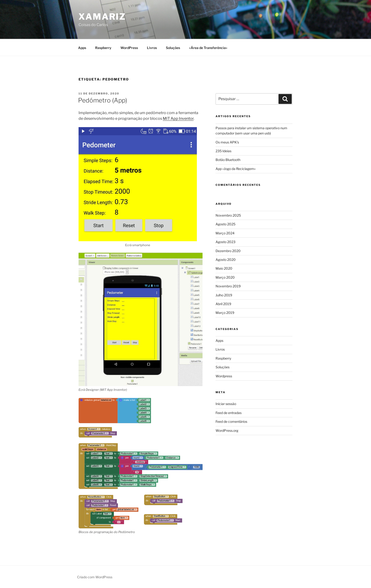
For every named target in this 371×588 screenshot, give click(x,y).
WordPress (129, 48)
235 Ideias (223, 151)
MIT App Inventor (178, 118)
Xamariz (102, 17)
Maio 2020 (224, 268)
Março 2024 (225, 233)
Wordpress (224, 376)
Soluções (173, 48)
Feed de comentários (231, 421)
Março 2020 (225, 277)
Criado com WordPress (95, 577)
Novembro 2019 (228, 286)
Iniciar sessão (226, 404)
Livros (152, 48)
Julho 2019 (224, 295)
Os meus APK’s (227, 142)
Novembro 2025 (228, 215)
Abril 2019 (223, 304)
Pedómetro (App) (103, 100)
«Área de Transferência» (208, 48)
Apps (82, 48)
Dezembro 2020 (228, 251)
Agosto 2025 (225, 224)
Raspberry (103, 48)
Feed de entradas (229, 413)
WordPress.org (227, 430)
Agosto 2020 (226, 260)
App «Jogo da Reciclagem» (236, 169)
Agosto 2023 (225, 242)
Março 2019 (225, 313)
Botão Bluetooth (228, 160)
